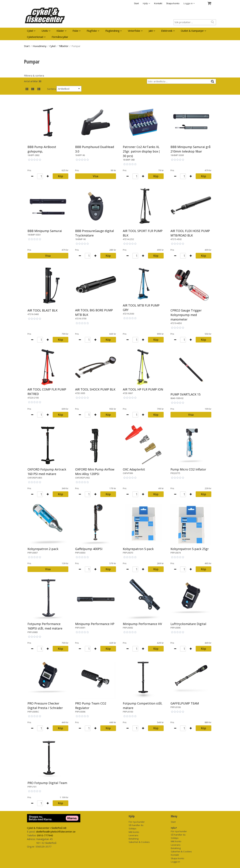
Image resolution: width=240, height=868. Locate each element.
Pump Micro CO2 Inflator (188, 469)
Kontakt (158, 3)
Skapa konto (173, 3)
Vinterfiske (134, 31)
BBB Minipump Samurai (45, 231)
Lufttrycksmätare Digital (188, 624)
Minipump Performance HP (95, 624)
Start (136, 3)
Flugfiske (92, 31)
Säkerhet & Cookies (139, 842)
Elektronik (167, 31)
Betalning (134, 839)
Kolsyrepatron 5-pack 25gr (190, 549)
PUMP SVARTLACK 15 (185, 394)
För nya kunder (137, 822)
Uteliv (45, 31)
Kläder (60, 31)
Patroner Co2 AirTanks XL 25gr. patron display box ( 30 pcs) (141, 151)
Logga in (175, 862)
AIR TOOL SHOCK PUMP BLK (95, 389)
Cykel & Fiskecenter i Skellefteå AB (47, 828)
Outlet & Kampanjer (192, 31)
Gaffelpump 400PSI (89, 549)
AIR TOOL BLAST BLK (42, 310)
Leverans (133, 835)
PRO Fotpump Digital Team (47, 783)
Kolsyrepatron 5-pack (138, 549)
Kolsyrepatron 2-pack (43, 549)
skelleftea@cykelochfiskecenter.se (56, 831)
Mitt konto (134, 832)
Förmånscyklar (60, 37)
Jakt (151, 31)
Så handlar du (136, 825)
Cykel (30, 31)
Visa (95, 176)
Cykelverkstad (35, 37)
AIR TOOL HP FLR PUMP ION (143, 389)
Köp (60, 176)
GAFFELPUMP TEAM (185, 703)
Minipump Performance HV (142, 624)
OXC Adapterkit (134, 469)
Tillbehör (63, 46)
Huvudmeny (40, 46)
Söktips (132, 828)
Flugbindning (112, 31)
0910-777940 (45, 835)
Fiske (75, 31)
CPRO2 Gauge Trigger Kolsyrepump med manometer (186, 315)
